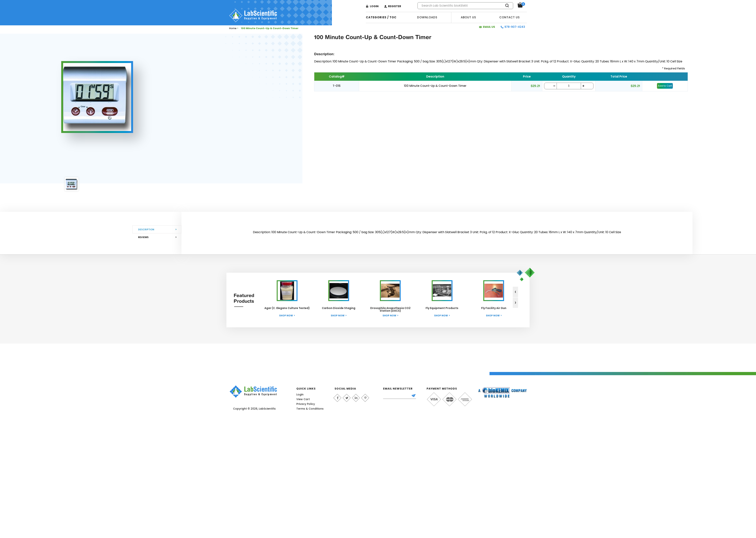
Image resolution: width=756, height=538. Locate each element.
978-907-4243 (515, 27)
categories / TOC (381, 17)
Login (374, 6)
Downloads (427, 17)
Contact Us (510, 17)
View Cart (303, 399)
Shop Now (286, 316)
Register (395, 6)
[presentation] (515, 292)
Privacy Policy (306, 404)
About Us (468, 17)
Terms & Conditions (310, 409)
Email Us (489, 27)
